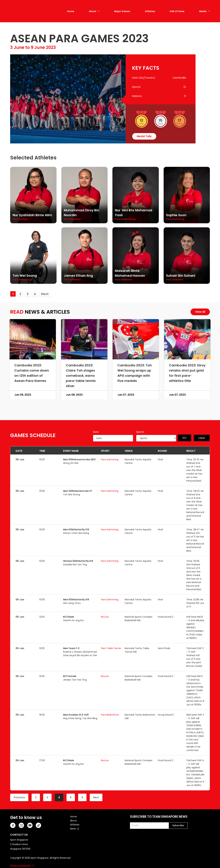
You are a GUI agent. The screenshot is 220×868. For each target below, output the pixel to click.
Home (71, 8)
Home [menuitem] (73, 811)
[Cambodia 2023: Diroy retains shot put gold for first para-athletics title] (187, 333)
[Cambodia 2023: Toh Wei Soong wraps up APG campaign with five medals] (136, 333)
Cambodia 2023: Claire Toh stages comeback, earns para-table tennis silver (81, 370)
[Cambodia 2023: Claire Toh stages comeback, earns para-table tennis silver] (84, 333)
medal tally (144, 130)
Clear (202, 432)
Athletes (150, 8)
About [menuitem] (73, 815)
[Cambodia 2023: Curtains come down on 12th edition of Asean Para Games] (33, 333)
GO (184, 432)
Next (45, 288)
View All (200, 306)
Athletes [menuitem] (75, 819)
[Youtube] (30, 820)
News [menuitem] (73, 823)
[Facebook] (13, 820)
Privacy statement (21, 860)
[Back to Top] (213, 861)
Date (96, 426)
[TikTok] (38, 820)
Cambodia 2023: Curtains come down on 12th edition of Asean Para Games (32, 367)
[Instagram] (21, 820)
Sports (140, 426)
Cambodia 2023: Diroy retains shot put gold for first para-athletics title (187, 367)
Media (203, 8)
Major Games (122, 8)
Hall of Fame (177, 8)
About (93, 8)
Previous (19, 792)
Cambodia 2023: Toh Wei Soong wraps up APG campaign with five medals (135, 367)
